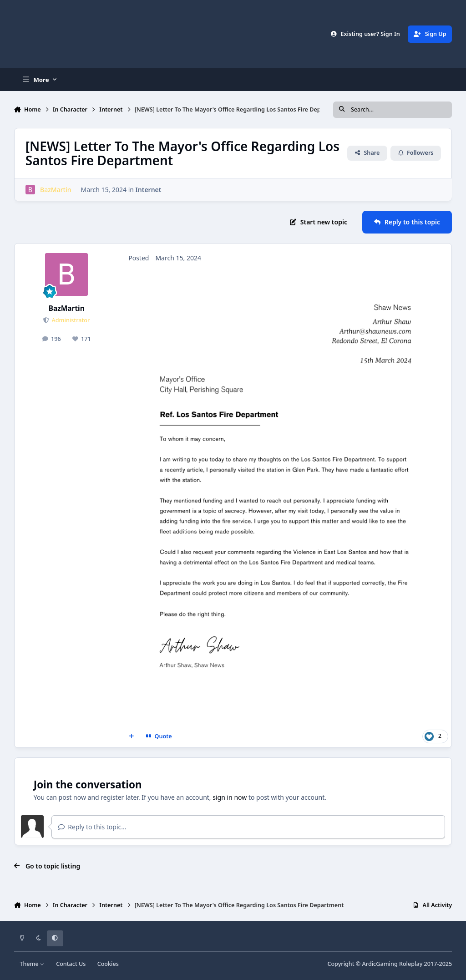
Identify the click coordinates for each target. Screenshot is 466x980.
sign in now (230, 797)
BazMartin (67, 308)
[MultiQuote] (131, 736)
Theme (32, 964)
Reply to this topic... (92, 827)
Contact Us (71, 964)
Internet (148, 190)
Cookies (108, 964)
